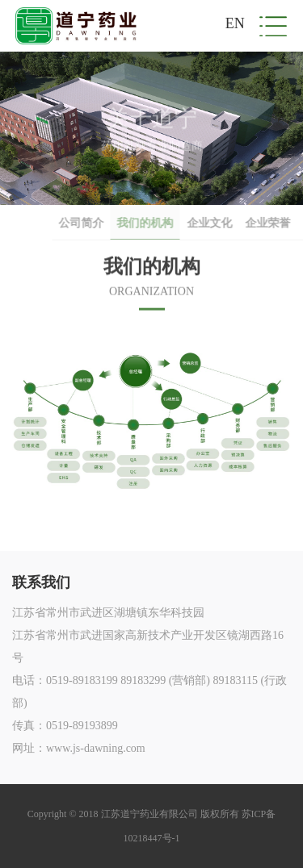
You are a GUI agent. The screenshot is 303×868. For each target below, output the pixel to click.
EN (235, 23)
